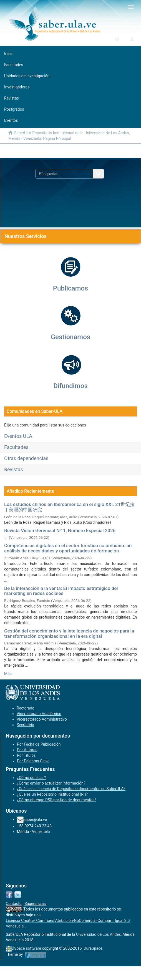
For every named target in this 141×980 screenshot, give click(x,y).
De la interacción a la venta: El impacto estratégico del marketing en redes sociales (61, 591)
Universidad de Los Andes (98, 934)
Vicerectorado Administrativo (42, 719)
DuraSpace (93, 948)
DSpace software (26, 948)
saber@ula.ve (35, 819)
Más (8, 674)
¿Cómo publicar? (31, 778)
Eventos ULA (18, 436)
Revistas (14, 469)
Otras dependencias (26, 458)
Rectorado (26, 708)
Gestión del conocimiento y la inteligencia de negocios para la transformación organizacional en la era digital (69, 633)
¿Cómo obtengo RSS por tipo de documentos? (57, 800)
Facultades (16, 447)
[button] (117, 39)
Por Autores (27, 750)
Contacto (14, 904)
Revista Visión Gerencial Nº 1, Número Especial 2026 (60, 530)
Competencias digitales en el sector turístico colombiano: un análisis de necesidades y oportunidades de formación (68, 548)
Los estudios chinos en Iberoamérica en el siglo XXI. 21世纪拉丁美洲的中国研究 (69, 507)
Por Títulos (26, 755)
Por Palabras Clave (33, 761)
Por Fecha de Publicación (39, 744)
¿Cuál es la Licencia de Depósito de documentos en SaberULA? (71, 789)
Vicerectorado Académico (39, 714)
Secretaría (25, 725)
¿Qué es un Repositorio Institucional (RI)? (52, 794)
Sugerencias (35, 904)
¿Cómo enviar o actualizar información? (51, 783)
